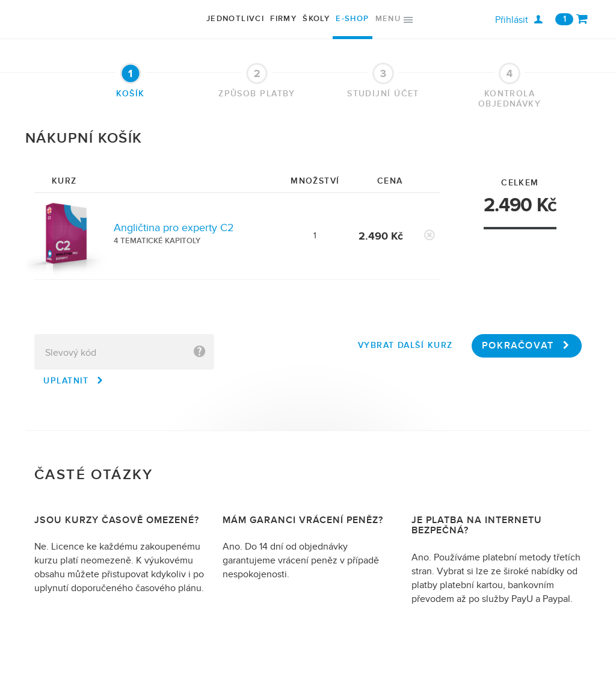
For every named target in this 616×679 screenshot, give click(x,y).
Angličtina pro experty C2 (174, 228)
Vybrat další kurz (405, 345)
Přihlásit (519, 20)
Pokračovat (527, 346)
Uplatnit (74, 381)
